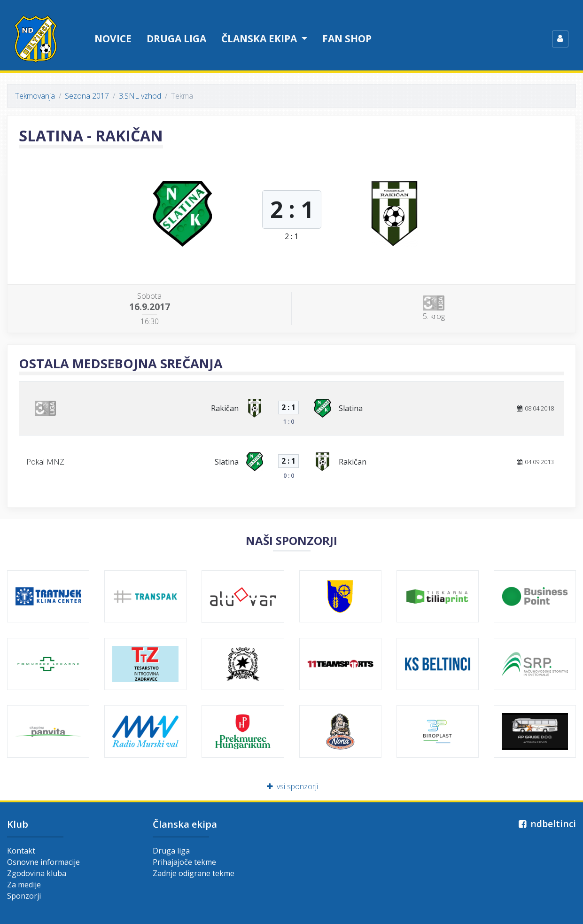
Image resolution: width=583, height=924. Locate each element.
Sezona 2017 (87, 96)
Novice (113, 39)
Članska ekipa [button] (260, 39)
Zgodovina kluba (37, 873)
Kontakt (21, 851)
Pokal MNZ (45, 462)
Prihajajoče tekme (184, 862)
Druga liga (176, 39)
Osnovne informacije (43, 862)
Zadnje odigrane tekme (194, 873)
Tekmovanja (35, 96)
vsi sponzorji (291, 786)
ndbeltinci (546, 824)
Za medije (24, 885)
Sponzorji (24, 896)
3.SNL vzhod (140, 96)
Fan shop (347, 39)
